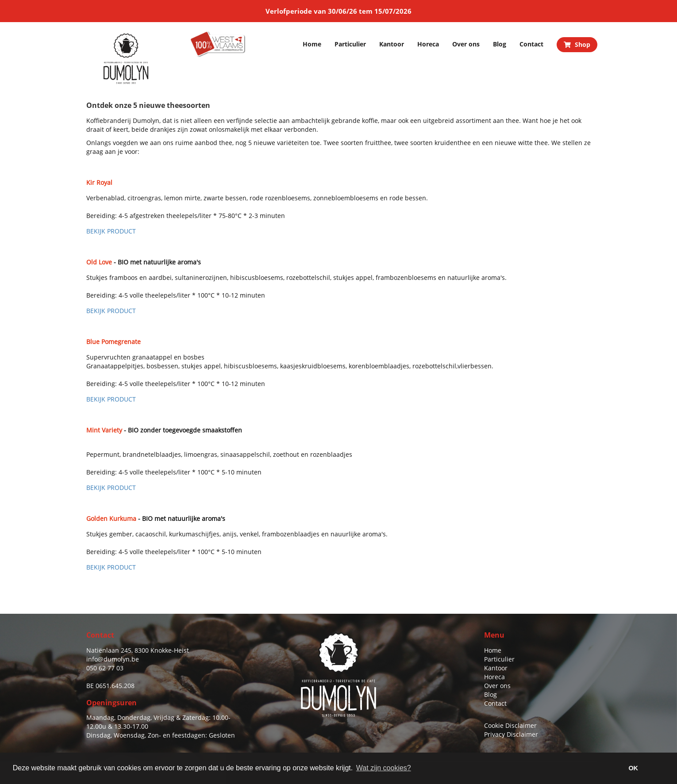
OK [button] (633, 768)
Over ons (466, 44)
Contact (531, 44)
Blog (500, 44)
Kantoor (392, 44)
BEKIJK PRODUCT (111, 231)
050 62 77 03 (105, 668)
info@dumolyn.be (113, 659)
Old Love (99, 262)
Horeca (428, 44)
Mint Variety (104, 430)
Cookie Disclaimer (510, 725)
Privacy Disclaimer (511, 734)
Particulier (350, 44)
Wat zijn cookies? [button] (384, 768)
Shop (577, 44)
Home (312, 44)
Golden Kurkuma (111, 518)
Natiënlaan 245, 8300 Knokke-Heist (138, 650)
